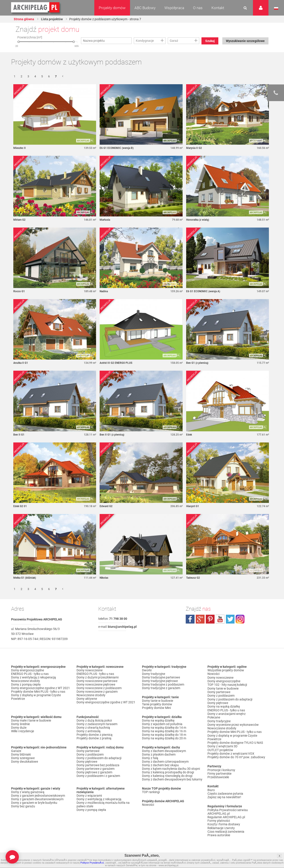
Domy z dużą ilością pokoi (94, 721)
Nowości (148, 805)
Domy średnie (20, 724)
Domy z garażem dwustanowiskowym (37, 800)
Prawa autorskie (219, 833)
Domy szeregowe (23, 758)
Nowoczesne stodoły (26, 681)
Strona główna (24, 19)
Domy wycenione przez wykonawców (233, 724)
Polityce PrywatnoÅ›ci (92, 863)
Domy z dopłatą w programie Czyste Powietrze (36, 697)
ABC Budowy (145, 8)
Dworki (147, 671)
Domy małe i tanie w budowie (31, 721)
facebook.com (190, 620)
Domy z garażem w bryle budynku (34, 803)
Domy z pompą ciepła (26, 685)
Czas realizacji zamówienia (226, 830)
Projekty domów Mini (156, 708)
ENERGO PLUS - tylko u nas (30, 674)
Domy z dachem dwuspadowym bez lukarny (172, 780)
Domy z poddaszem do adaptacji (99, 758)
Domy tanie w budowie (158, 701)
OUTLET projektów (220, 749)
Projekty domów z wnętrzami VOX (231, 752)
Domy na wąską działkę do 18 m (164, 735)
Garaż (174, 41)
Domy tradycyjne (154, 674)
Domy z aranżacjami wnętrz (227, 713)
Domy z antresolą (89, 732)
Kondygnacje (145, 41)
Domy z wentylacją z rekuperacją (34, 678)
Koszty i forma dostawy (224, 822)
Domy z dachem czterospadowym (165, 762)
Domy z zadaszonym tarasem (97, 724)
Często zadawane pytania (225, 792)
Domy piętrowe (87, 762)
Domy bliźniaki (21, 755)
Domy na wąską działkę (158, 721)
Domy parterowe (88, 751)
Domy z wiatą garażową (28, 792)
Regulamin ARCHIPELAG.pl (226, 815)
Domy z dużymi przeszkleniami (98, 678)
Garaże (16, 751)
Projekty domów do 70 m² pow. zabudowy (236, 756)
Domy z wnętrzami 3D (222, 745)
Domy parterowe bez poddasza (98, 766)
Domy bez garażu (23, 807)
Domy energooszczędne (28, 671)
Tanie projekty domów (157, 705)
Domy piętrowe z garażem (94, 773)
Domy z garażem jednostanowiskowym (38, 796)
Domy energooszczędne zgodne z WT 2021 (40, 688)
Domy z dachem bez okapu (160, 766)
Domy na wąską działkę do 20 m (164, 739)
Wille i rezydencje (23, 732)
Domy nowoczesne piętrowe (96, 685)
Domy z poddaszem (90, 755)
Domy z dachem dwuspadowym (164, 751)
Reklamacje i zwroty (221, 826)
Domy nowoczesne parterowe (97, 681)
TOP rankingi (151, 792)
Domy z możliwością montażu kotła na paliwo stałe (103, 805)
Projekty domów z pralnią (94, 739)
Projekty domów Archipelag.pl (36, 8)
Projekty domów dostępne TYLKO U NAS (235, 742)
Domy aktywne (87, 699)
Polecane (214, 717)
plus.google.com (200, 620)
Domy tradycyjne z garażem (161, 688)
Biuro (211, 788)
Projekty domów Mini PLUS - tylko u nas (38, 692)
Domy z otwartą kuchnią (93, 728)
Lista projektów (52, 19)
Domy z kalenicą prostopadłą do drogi (168, 773)
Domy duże (19, 728)
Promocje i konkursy (221, 769)
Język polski (276, 8)
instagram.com (240, 620)
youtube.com (220, 620)
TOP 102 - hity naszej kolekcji (227, 685)
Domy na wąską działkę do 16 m (164, 732)
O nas (198, 8)
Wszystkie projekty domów (226, 671)
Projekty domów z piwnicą (95, 735)
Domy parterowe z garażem (96, 769)
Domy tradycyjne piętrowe (160, 681)
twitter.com (230, 620)
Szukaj (210, 41)
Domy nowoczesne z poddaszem (99, 688)
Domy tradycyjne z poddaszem (163, 685)
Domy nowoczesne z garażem (97, 692)
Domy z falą (150, 758)
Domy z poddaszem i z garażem (98, 776)
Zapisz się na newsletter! (224, 796)
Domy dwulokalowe (25, 762)
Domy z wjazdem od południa (162, 724)
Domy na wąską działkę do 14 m (164, 728)
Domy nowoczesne (90, 671)
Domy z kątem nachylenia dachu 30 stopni (171, 769)
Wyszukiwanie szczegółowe (245, 41)
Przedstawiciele (218, 776)
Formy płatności (219, 819)
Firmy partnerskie (219, 772)
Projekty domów (112, 8)
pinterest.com (210, 620)
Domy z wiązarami (89, 796)
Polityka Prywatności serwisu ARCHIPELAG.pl (228, 810)
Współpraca (174, 8)
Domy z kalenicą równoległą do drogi (167, 776)
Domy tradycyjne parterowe (161, 678)
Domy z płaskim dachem (159, 755)
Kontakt (218, 8)
